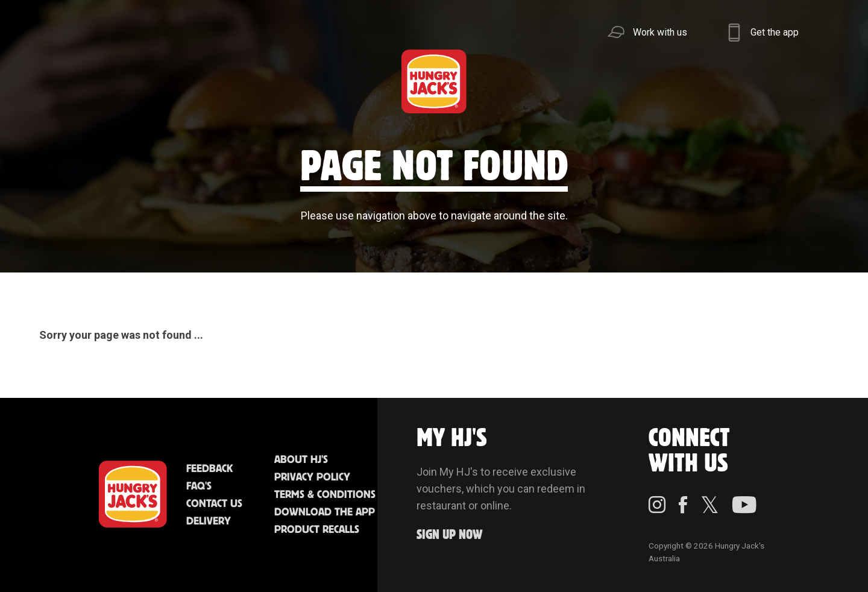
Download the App (325, 512)
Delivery (209, 521)
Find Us (360, 81)
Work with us (660, 32)
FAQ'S (199, 487)
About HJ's (301, 460)
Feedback (209, 469)
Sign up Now (450, 535)
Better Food (176, 81)
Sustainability (641, 81)
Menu (85, 81)
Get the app (775, 32)
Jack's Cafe (268, 81)
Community (516, 81)
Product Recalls (317, 530)
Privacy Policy (312, 477)
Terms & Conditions (325, 495)
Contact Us (214, 504)
